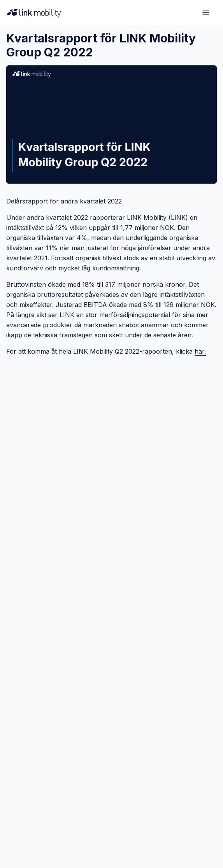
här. (200, 351)
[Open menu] (206, 12)
